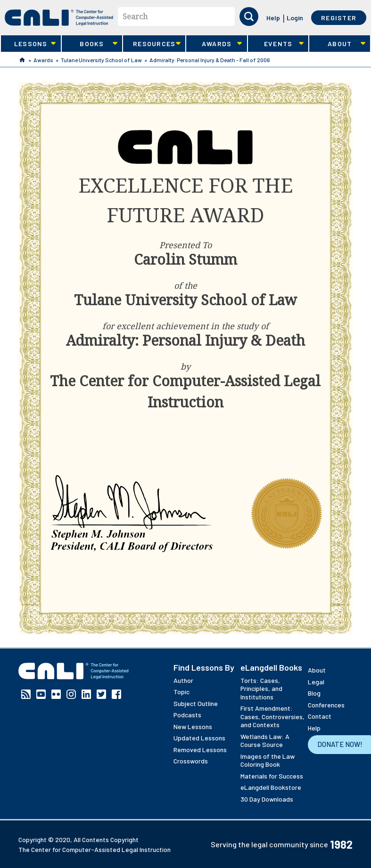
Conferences (326, 705)
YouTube (41, 694)
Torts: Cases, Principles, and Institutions (261, 689)
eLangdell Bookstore (271, 787)
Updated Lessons (199, 738)
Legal (316, 682)
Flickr (56, 694)
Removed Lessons (200, 750)
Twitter (101, 694)
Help (273, 18)
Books (90, 44)
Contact (320, 716)
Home (22, 60)
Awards (214, 44)
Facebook (116, 694)
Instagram (71, 694)
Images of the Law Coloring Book (268, 760)
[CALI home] (59, 18)
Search (135, 16)
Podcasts (187, 715)
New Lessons (193, 726)
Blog (314, 693)
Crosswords (191, 761)
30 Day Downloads (267, 799)
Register (339, 18)
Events (276, 44)
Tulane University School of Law (101, 60)
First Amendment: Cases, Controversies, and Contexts (272, 716)
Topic (181, 692)
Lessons (28, 44)
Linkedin (86, 694)
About (337, 44)
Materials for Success (272, 776)
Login (295, 18)
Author (183, 680)
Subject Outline (196, 703)
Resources (152, 44)
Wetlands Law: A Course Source (265, 741)
